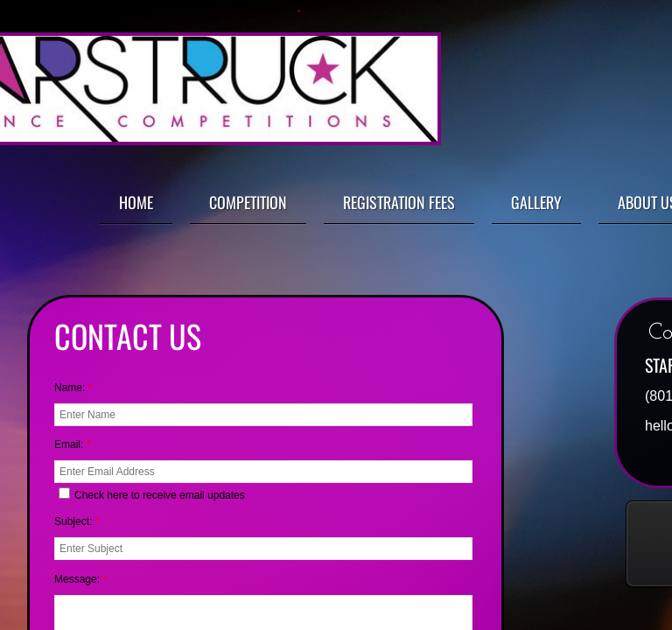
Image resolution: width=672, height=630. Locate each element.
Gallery (536, 202)
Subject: (77, 521)
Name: (73, 388)
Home (136, 202)
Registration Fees (399, 202)
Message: (80, 579)
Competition (248, 202)
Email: (72, 444)
